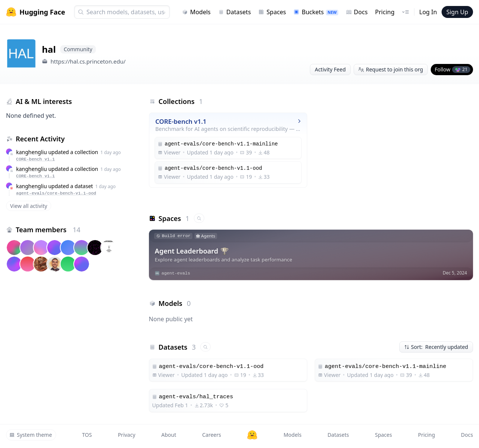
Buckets (316, 12)
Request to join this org (391, 69)
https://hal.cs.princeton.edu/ (88, 61)
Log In (428, 12)
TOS (87, 435)
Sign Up (457, 12)
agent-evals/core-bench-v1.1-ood (56, 193)
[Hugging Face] (252, 435)
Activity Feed (330, 69)
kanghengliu (31, 152)
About (169, 435)
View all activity (29, 206)
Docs (357, 12)
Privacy (127, 435)
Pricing (385, 12)
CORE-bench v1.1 (36, 159)
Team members (48, 230)
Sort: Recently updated (436, 347)
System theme (31, 435)
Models (196, 12)
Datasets (235, 12)
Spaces (272, 12)
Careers (211, 435)
